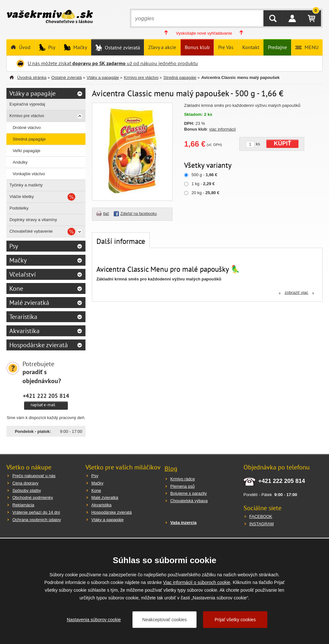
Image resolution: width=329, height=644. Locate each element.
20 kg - (205, 193)
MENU (311, 47)
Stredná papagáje (180, 77)
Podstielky (19, 208)
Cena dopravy (25, 483)
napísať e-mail (43, 405)
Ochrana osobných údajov (36, 520)
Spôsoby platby (27, 490)
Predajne (277, 47)
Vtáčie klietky (22, 197)
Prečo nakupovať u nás (34, 476)
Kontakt (251, 47)
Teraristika (23, 317)
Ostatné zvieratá (122, 47)
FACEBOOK (261, 516)
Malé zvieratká (29, 303)
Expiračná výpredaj (27, 104)
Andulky (20, 162)
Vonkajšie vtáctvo (29, 174)
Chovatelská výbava (189, 501)
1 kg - (203, 184)
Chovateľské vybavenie (31, 231)
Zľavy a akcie (162, 47)
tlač (106, 214)
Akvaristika (24, 331)
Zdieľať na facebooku (139, 214)
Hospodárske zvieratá (39, 345)
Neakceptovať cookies (164, 620)
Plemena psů (182, 486)
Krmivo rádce (183, 479)
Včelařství (22, 274)
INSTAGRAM (262, 524)
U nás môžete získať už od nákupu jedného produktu (113, 63)
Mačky (80, 47)
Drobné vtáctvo (27, 128)
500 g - (204, 175)
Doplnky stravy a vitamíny (33, 220)
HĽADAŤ (273, 18)
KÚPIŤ (282, 143)
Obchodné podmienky (32, 498)
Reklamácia (23, 505)
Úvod (24, 47)
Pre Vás (226, 47)
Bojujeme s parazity (188, 493)
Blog (171, 468)
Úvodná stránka (32, 77)
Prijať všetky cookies (235, 620)
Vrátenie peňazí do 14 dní (36, 512)
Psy (51, 47)
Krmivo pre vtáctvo (141, 77)
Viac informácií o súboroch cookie (197, 582)
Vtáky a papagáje (103, 77)
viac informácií (222, 129)
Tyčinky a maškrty (26, 185)
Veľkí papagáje (26, 151)
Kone (16, 288)
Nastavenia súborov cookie (94, 620)
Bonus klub (197, 47)
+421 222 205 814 (46, 396)
